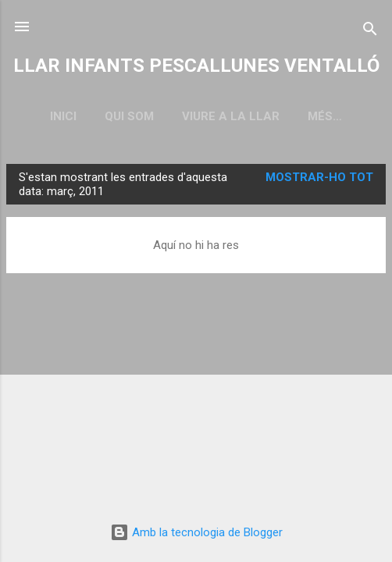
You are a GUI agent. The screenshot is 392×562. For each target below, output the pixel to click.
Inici (63, 116)
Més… (325, 116)
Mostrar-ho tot (319, 177)
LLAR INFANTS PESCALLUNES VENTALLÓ (196, 66)
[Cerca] (370, 32)
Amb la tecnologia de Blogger (196, 532)
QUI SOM (129, 116)
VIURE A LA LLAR (231, 116)
